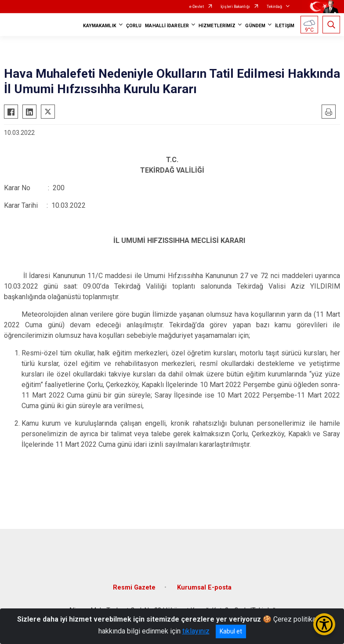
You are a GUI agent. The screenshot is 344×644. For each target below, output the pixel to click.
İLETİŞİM (285, 26)
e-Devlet (197, 7)
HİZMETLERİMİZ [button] (217, 26)
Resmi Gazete (134, 588)
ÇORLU (134, 26)
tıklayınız (196, 631)
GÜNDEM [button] (255, 26)
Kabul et (231, 631)
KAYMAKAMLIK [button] (100, 26)
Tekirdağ (274, 7)
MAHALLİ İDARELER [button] (167, 26)
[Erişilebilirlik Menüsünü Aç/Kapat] (324, 624)
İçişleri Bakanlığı (235, 7)
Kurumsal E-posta (204, 588)
